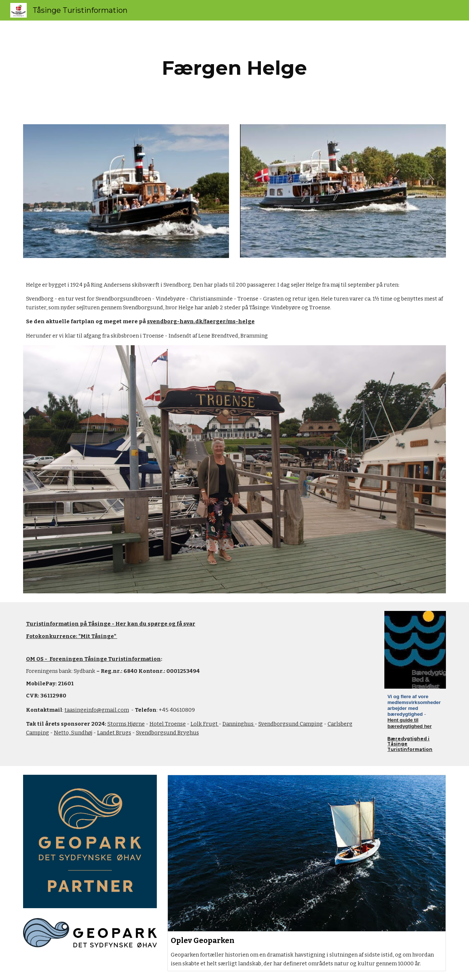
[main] (234, 68)
